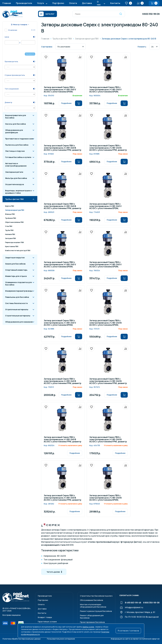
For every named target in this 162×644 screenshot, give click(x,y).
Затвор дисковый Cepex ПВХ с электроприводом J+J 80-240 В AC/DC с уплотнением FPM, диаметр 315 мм (63, 206)
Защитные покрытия (15, 258)
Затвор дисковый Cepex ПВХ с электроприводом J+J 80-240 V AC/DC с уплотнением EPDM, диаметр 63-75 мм (105, 206)
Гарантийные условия (47, 622)
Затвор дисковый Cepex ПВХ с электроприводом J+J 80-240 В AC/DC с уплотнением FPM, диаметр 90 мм (108, 381)
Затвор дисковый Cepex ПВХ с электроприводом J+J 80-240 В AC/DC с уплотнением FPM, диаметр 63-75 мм (63, 381)
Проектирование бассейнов (92, 622)
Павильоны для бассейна (17, 297)
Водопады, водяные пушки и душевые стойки (18, 192)
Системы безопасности (16, 303)
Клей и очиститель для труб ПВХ (18, 250)
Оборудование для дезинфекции (14, 131)
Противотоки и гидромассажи (19, 139)
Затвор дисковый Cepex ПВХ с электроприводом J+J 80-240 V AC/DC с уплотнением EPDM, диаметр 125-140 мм (105, 265)
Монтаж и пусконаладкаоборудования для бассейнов (93, 606)
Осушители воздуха (15, 184)
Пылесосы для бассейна (17, 145)
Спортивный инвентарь (16, 270)
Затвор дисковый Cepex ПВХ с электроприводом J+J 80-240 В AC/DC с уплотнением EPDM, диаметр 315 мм (105, 498)
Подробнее (66, 103)
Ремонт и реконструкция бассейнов (96, 611)
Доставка (87, 3)
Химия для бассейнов (15, 264)
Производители (24, 3)
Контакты (115, 3)
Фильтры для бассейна (16, 178)
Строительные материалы (18, 316)
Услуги (40, 3)
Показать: (142, 47)
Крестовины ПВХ (12, 246)
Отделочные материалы (17, 309)
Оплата (73, 3)
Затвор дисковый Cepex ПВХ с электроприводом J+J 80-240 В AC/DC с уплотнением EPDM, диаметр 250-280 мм (105, 323)
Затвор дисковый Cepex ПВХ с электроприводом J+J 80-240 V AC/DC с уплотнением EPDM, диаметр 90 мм (60, 90)
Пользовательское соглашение (61, 639)
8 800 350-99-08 (151, 14)
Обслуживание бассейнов (92, 600)
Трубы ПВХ (9, 230)
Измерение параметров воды (19, 291)
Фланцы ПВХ (10, 214)
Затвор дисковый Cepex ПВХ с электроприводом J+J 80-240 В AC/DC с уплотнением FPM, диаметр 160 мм (63, 148)
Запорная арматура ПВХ (15, 210)
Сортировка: (47, 47)
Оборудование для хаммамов (19, 322)
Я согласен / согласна (128, 631)
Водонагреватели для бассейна (16, 117)
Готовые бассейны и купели (18, 157)
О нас (99, 3)
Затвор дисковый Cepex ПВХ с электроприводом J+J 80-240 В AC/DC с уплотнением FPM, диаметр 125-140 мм (108, 440)
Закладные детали (14, 172)
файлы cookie (88, 627)
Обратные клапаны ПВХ (14, 222)
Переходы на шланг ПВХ (14, 242)
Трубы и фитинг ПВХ (14, 199)
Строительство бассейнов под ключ (96, 596)
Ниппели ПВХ (10, 234)
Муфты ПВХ (10, 206)
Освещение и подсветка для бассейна (18, 284)
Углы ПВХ (9, 226)
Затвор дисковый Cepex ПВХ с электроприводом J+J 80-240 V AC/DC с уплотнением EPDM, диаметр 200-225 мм (60, 323)
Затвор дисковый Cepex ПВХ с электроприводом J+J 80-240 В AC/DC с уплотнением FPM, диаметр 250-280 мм (63, 498)
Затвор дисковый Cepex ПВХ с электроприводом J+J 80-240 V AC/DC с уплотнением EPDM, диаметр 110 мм (60, 265)
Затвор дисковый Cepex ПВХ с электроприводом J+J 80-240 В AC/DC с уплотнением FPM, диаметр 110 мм (63, 440)
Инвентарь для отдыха (16, 276)
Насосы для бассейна (16, 124)
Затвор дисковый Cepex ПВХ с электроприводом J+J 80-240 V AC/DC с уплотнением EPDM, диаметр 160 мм (105, 90)
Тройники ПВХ (11, 218)
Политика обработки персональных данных (22, 639)
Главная (7, 3)
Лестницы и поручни (15, 151)
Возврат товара (45, 617)
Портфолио (58, 3)
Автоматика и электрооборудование (16, 165)
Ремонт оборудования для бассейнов (92, 617)
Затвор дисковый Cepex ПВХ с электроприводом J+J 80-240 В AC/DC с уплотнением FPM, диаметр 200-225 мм (108, 148)
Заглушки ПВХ (11, 238)
